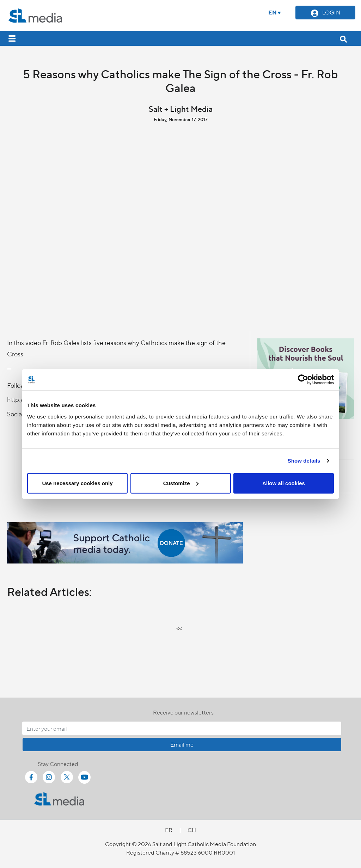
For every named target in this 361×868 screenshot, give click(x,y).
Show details (304, 461)
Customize (181, 483)
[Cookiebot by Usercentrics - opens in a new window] (303, 380)
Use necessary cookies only (77, 483)
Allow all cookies (284, 483)
